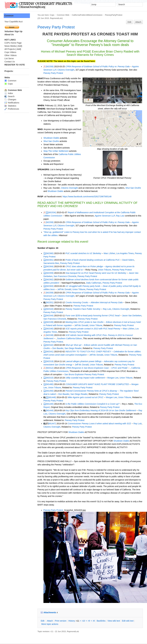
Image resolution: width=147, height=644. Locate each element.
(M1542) (43, 325)
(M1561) (43, 247)
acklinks (95, 595)
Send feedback (49, 623)
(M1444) (43, 388)
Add (13, 46)
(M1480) (43, 361)
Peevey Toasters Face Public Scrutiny (77, 293)
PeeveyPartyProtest (107, 15)
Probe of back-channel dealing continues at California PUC (86, 247)
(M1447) (46, 401)
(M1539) (43, 306)
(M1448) (46, 374)
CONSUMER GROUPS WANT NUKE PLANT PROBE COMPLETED (91, 361)
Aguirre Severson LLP (91, 209)
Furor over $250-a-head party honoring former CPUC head (86, 299)
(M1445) (43, 381)
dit (37, 595)
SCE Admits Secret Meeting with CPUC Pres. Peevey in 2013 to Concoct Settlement (98, 319)
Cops (46, 15)
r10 (77, 595)
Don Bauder (43, 329)
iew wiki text (107, 595)
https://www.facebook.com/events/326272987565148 (81, 190)
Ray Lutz (107, 209)
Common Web (57, 15)
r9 (83, 595)
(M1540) (43, 312)
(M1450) (43, 368)
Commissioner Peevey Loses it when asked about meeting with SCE (93, 401)
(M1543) (43, 293)
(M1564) (43, 253)
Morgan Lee (107, 355)
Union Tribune (85, 257)
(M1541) (43, 332)
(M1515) (43, 355)
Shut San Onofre (45, 135)
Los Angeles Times (119, 240)
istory (65, 595)
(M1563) (43, 273)
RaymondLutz (135, 15)
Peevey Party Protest (50, 24)
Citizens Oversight (50, 66)
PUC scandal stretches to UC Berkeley (77, 240)
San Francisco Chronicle (49, 263)
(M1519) (43, 338)
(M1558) (43, 63)
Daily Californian (80, 270)
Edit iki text (122, 595)
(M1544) (43, 299)
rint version (54, 595)
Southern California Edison (50, 322)
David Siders (122, 247)
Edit (129, 19)
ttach (44, 595)
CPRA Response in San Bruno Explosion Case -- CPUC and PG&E (90, 345)
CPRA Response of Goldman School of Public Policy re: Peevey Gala (91, 63)
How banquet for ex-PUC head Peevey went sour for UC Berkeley (90, 260)
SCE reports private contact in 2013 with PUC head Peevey (87, 312)
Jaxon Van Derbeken (132, 260)
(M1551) (43, 286)
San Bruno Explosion (59, 352)
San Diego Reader (58, 329)
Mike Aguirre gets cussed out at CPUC (79, 374)
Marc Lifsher (103, 240)
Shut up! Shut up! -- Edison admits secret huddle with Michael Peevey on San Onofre (98, 325)
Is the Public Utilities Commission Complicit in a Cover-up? (86, 381)
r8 (87, 595)
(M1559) (43, 260)
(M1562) (43, 266)
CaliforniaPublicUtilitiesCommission (81, 15)
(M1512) (43, 345)
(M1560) (43, 240)
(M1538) (43, 319)
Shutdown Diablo (45, 131)
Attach (138, 19)
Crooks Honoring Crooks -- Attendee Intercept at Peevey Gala (88, 286)
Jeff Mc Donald (51, 276)
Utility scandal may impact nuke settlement (79, 355)
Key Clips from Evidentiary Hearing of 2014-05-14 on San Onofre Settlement (94, 388)
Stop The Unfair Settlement (50, 144)
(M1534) (46, 206)
